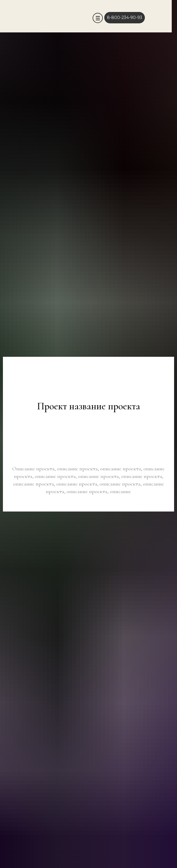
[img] (87, 18)
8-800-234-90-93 (125, 18)
